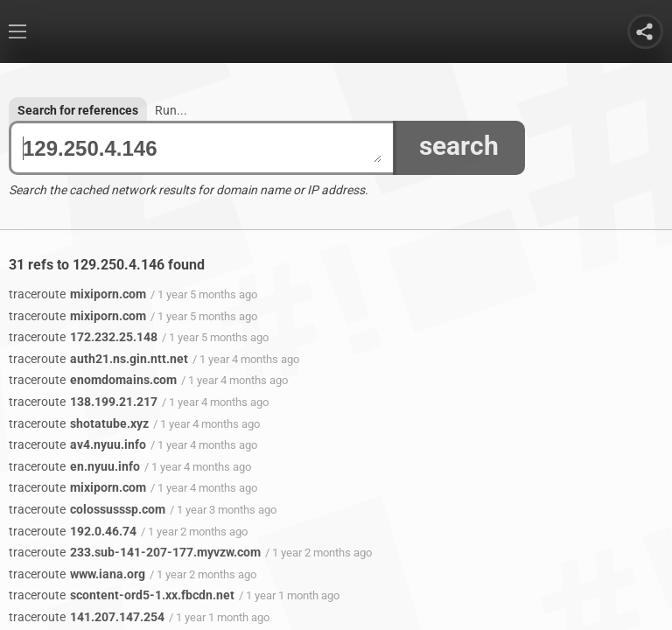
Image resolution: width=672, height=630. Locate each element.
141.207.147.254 (87, 617)
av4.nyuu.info (77, 444)
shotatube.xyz (79, 423)
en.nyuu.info (74, 466)
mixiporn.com (77, 294)
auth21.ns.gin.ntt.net (98, 359)
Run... (171, 110)
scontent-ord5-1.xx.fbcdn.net (122, 595)
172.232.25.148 (83, 337)
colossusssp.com (87, 509)
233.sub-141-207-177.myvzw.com (135, 552)
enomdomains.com (93, 380)
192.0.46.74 (73, 531)
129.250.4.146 (202, 148)
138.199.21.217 (83, 402)
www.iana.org (77, 574)
